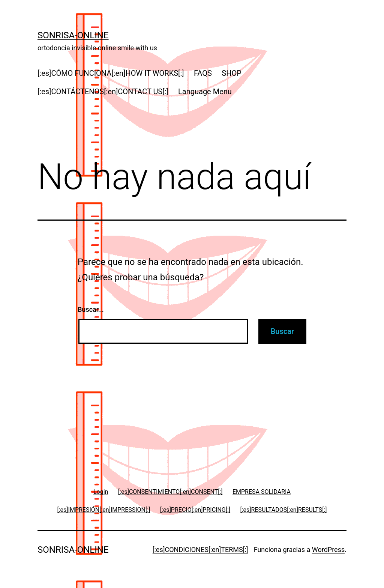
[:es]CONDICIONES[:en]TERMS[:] (200, 550)
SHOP (232, 73)
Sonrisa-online (73, 35)
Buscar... (91, 309)
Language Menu (205, 92)
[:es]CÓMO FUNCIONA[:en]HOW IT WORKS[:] (111, 73)
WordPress (328, 550)
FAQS (203, 73)
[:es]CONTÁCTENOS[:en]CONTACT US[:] (103, 92)
